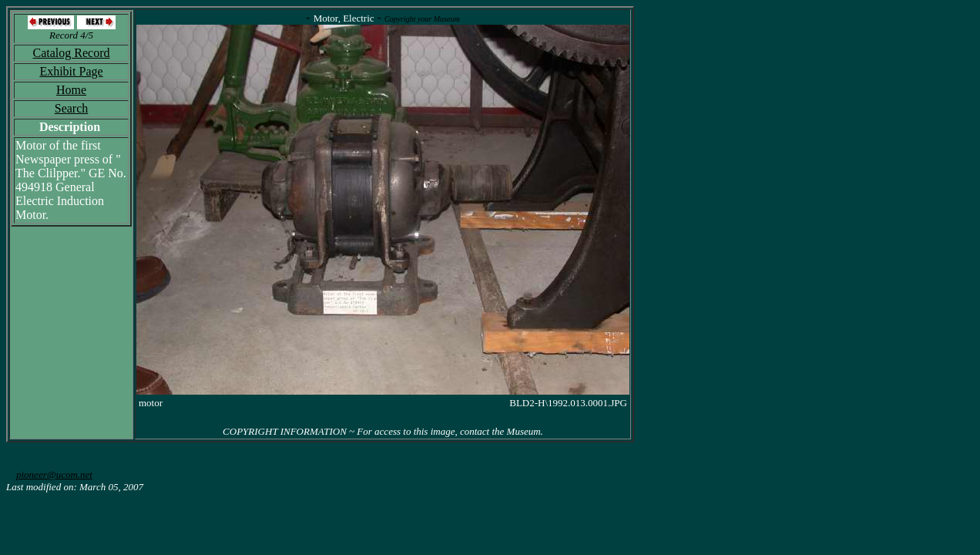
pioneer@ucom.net (54, 474)
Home (71, 90)
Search (72, 108)
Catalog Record (72, 53)
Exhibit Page (71, 71)
